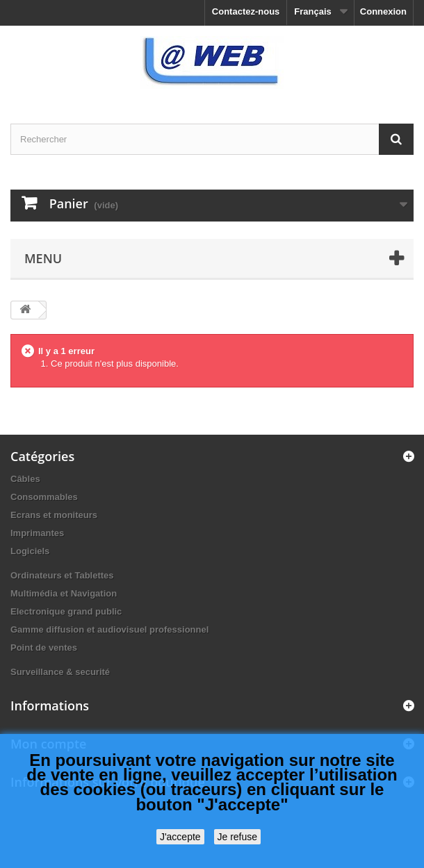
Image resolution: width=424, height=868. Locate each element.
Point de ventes (44, 648)
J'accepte (180, 837)
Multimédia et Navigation (64, 593)
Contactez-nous (246, 11)
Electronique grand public (66, 611)
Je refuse (238, 837)
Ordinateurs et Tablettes (62, 575)
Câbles (25, 479)
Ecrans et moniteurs (54, 515)
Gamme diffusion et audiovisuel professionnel (109, 629)
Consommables (44, 497)
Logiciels (30, 551)
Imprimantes (37, 533)
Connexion (383, 11)
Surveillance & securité (60, 672)
